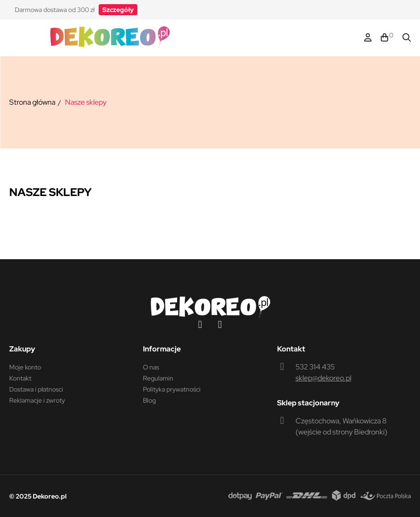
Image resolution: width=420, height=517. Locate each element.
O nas (151, 367)
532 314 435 (315, 367)
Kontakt (20, 378)
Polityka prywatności (172, 389)
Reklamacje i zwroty (37, 400)
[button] (118, 10)
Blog (149, 400)
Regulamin (158, 378)
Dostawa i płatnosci (36, 389)
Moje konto (25, 367)
